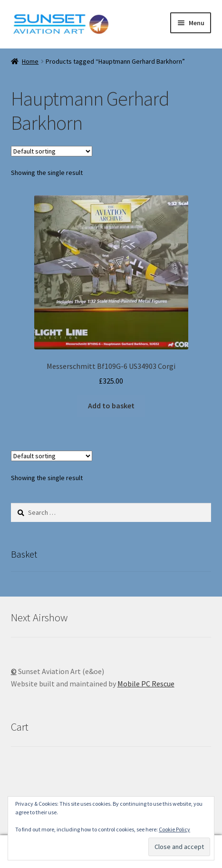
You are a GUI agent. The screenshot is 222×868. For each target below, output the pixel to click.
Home (30, 61)
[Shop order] (52, 151)
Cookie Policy (174, 829)
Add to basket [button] (111, 405)
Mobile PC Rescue (146, 684)
